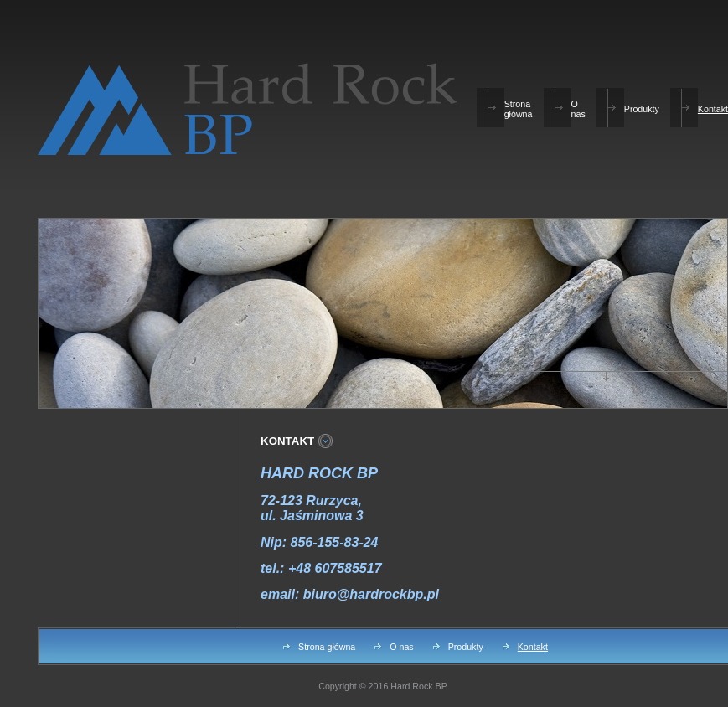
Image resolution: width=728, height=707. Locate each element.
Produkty (642, 109)
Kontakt (713, 109)
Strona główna (519, 109)
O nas (578, 109)
